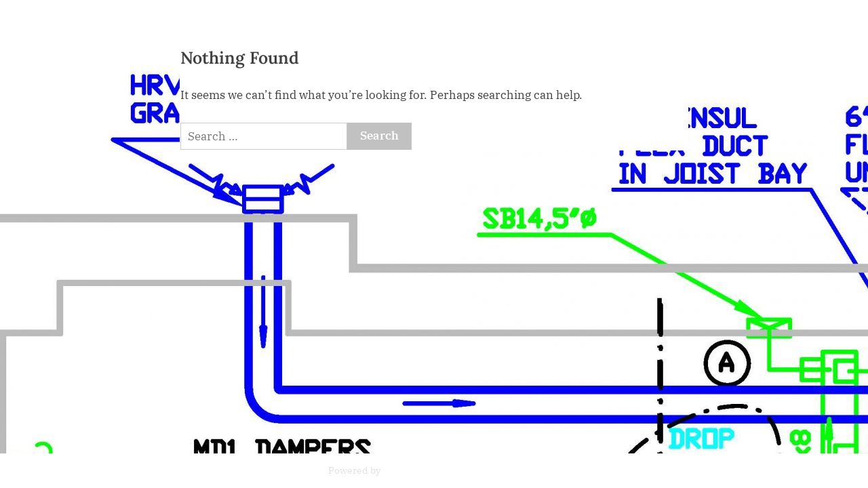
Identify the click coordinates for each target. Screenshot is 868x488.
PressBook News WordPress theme (461, 470)
